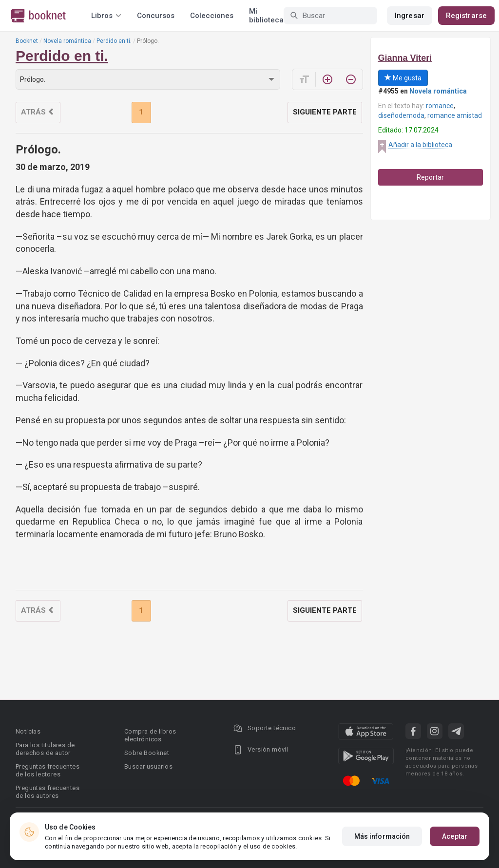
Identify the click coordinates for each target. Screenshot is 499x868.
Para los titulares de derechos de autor (45, 749)
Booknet (27, 41)
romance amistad (455, 115)
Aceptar (455, 836)
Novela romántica (67, 41)
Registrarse (466, 16)
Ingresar (410, 16)
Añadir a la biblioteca (420, 145)
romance (440, 106)
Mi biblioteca (266, 16)
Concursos (156, 16)
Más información (382, 836)
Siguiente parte (325, 112)
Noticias (28, 731)
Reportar (430, 177)
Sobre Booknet (147, 753)
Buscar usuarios (148, 766)
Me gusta (403, 78)
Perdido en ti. (114, 41)
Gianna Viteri (405, 58)
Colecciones (212, 16)
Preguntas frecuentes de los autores (48, 792)
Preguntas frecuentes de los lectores (48, 770)
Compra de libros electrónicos (150, 735)
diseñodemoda (401, 115)
